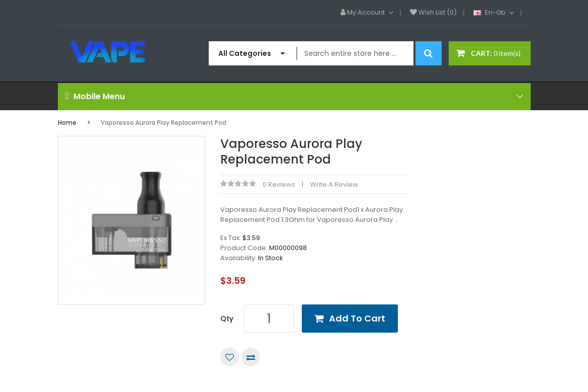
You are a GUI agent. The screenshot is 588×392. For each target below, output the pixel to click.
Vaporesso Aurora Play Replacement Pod (163, 123)
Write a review (334, 184)
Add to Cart (357, 318)
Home (67, 123)
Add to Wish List (230, 357)
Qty (227, 319)
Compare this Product (251, 357)
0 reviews (279, 184)
